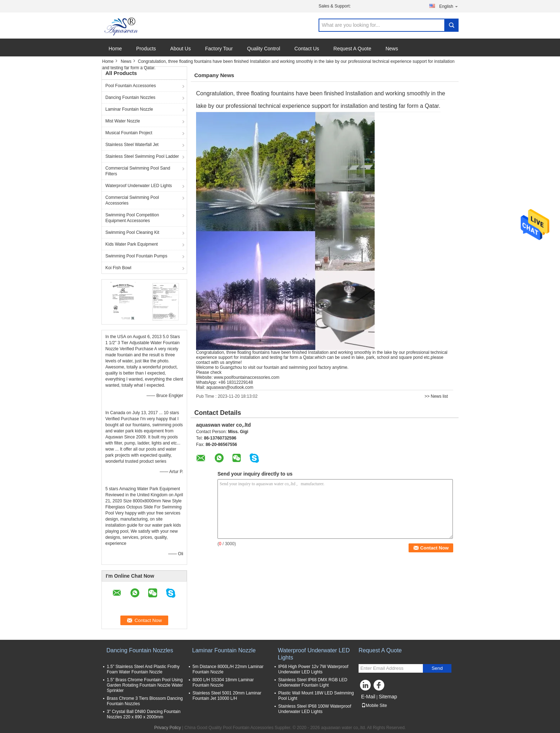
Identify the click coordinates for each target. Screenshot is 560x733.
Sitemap (388, 697)
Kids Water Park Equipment (132, 244)
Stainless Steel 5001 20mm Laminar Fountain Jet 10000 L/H (227, 696)
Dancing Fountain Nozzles (130, 97)
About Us (181, 49)
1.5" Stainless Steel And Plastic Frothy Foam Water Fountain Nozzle (143, 669)
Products (146, 49)
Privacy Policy (168, 728)
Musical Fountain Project (129, 133)
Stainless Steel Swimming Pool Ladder (142, 156)
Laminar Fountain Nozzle (129, 109)
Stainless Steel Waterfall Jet (132, 145)
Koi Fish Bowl (118, 268)
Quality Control (264, 49)
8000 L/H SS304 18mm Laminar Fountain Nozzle (223, 682)
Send (437, 668)
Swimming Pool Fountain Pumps (136, 256)
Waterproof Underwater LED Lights (139, 186)
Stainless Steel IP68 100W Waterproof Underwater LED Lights (315, 709)
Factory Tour (219, 49)
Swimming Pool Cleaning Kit (132, 232)
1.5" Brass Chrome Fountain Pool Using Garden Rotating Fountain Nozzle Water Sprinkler (145, 685)
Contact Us (307, 49)
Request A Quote (352, 49)
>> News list (436, 396)
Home (115, 49)
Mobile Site (374, 706)
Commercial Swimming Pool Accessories (132, 200)
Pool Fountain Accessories (131, 86)
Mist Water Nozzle (123, 121)
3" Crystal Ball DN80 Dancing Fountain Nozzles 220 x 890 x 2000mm (144, 714)
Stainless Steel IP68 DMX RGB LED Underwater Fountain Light (313, 682)
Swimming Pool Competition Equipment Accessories (132, 218)
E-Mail (368, 697)
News (392, 49)
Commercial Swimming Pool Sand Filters (138, 171)
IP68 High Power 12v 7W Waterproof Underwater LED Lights (313, 669)
